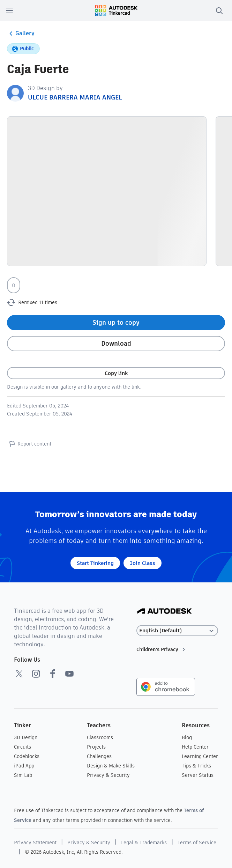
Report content (29, 444)
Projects (96, 747)
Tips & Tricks (196, 766)
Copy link (116, 373)
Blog (187, 737)
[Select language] (177, 631)
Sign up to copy (116, 322)
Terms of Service (197, 843)
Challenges (99, 756)
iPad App (24, 766)
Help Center (195, 747)
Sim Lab (23, 775)
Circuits (23, 747)
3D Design (26, 737)
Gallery (21, 34)
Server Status (198, 775)
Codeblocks (27, 756)
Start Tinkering (95, 563)
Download (116, 343)
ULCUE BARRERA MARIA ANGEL (75, 97)
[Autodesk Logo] (164, 612)
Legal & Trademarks (144, 843)
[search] (219, 10)
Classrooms (100, 737)
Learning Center (200, 756)
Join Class (143, 563)
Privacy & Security (108, 775)
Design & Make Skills (111, 766)
